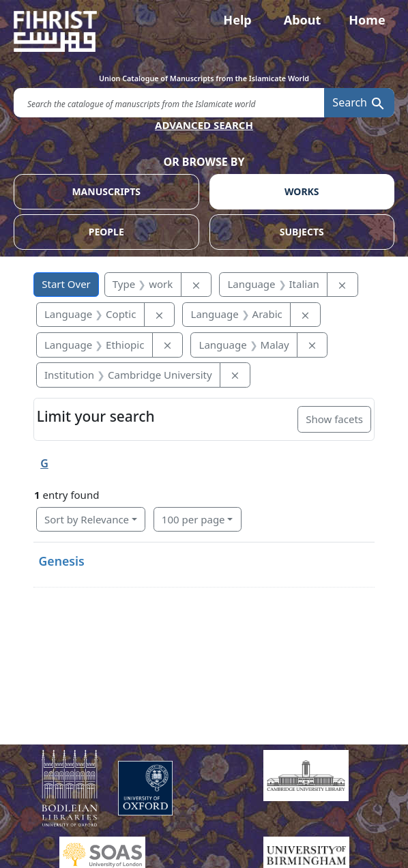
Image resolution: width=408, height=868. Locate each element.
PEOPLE (106, 232)
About (303, 20)
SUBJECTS (302, 232)
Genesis (62, 561)
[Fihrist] (204, 31)
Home (367, 20)
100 (193, 519)
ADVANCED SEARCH (204, 125)
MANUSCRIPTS (106, 191)
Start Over (66, 284)
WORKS (302, 191)
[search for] (169, 103)
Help (237, 20)
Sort (87, 519)
